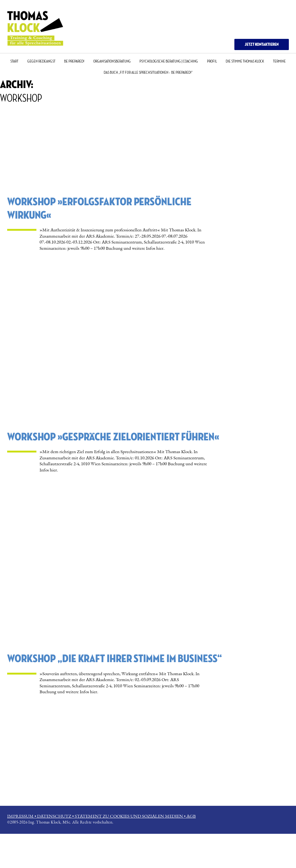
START (14, 61)
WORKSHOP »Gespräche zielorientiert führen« (113, 437)
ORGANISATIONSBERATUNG (112, 61)
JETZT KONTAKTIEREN (262, 44)
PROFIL (212, 61)
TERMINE (279, 61)
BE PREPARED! (74, 61)
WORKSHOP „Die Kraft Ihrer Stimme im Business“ (115, 659)
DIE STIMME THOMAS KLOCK (245, 61)
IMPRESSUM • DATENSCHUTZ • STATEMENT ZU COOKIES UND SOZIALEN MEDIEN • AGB (101, 816)
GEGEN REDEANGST (41, 61)
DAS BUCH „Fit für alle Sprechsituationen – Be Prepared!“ (148, 72)
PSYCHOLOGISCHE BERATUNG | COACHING (169, 61)
